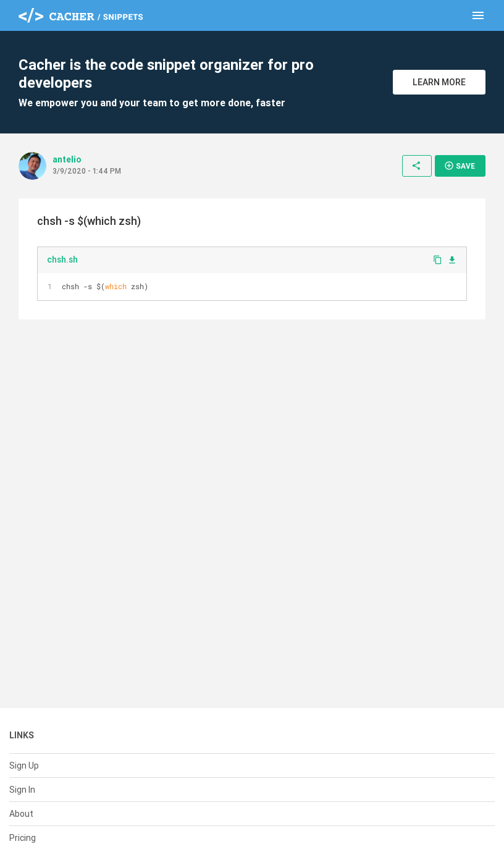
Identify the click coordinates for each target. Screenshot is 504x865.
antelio (67, 159)
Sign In (22, 790)
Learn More (439, 82)
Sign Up (24, 766)
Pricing (23, 838)
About (21, 814)
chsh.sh (62, 259)
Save (460, 166)
